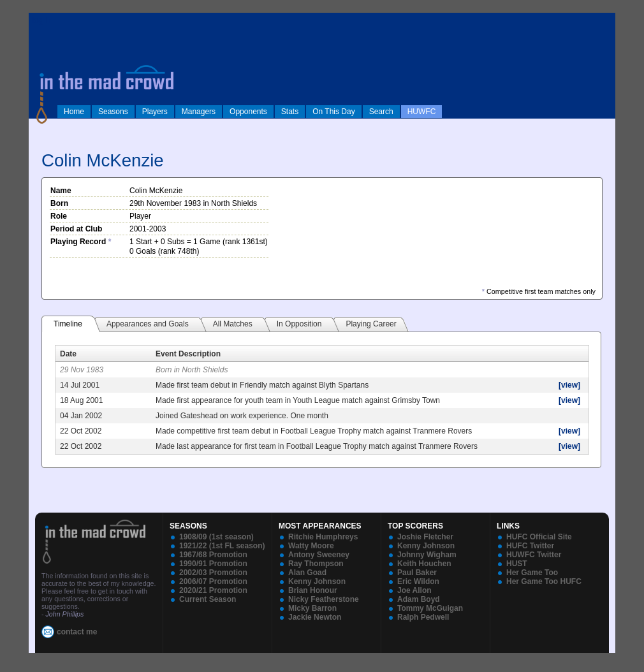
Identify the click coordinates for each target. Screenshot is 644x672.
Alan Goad (307, 573)
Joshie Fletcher (425, 537)
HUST (517, 564)
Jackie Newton (315, 617)
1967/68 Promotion (213, 555)
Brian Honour (313, 590)
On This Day (333, 112)
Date (68, 354)
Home (74, 112)
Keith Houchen (424, 564)
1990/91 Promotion (213, 564)
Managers (199, 112)
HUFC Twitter (530, 546)
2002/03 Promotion (213, 573)
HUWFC (422, 112)
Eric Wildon (418, 581)
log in (42, 20)
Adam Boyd (419, 599)
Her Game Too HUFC (544, 581)
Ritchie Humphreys (323, 537)
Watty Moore (311, 546)
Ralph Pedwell (423, 617)
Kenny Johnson (317, 581)
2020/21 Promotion (213, 590)
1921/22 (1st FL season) (222, 546)
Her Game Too (532, 573)
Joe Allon (414, 590)
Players (155, 112)
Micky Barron (312, 608)
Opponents (248, 112)
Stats (290, 112)
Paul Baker (417, 573)
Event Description (188, 354)
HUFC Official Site (539, 537)
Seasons (113, 112)
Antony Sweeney (319, 555)
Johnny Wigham (427, 555)
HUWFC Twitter (534, 555)
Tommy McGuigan (430, 608)
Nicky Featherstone (324, 599)
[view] (569, 385)
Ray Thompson (316, 564)
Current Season (208, 599)
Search (381, 112)
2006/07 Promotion (213, 581)
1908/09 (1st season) (216, 537)
